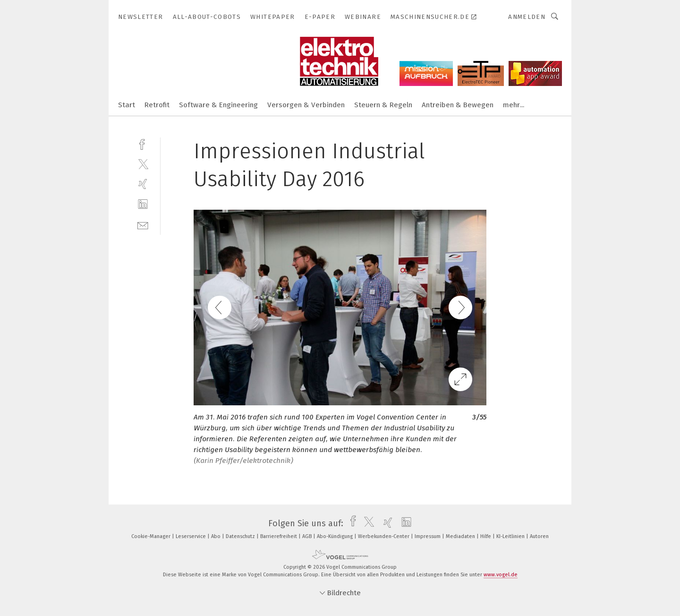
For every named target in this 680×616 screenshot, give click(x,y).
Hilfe (486, 536)
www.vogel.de (501, 575)
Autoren (539, 536)
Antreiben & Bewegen (458, 105)
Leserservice (191, 536)
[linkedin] (143, 204)
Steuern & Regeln (383, 105)
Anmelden (527, 17)
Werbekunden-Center (384, 536)
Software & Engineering (218, 105)
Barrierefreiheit (279, 536)
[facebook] (143, 143)
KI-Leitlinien (511, 536)
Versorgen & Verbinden (306, 105)
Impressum (428, 536)
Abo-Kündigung (336, 536)
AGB (308, 536)
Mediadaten (461, 536)
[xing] (143, 184)
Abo (217, 536)
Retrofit (157, 105)
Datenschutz (241, 536)
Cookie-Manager (152, 536)
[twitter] (143, 164)
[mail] (143, 225)
